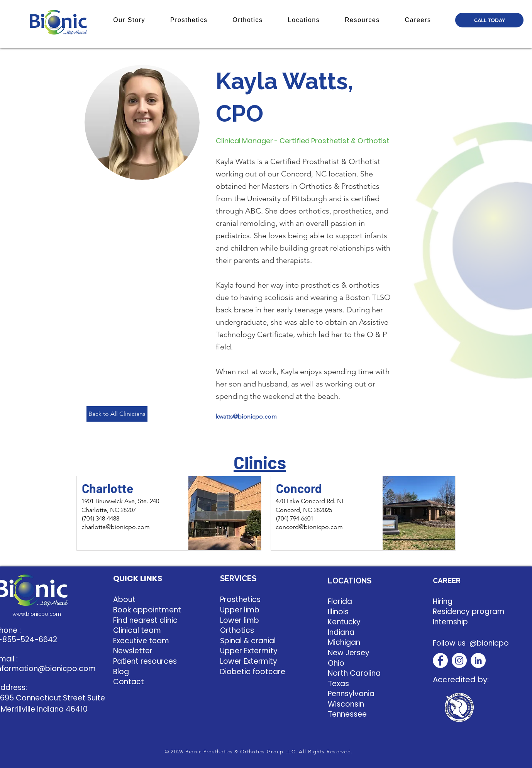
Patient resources (145, 661)
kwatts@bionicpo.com (246, 416)
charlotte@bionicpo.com (116, 527)
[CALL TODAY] (489, 20)
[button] (129, 20)
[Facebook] (440, 660)
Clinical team (137, 630)
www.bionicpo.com (37, 614)
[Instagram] (459, 660)
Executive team (141, 641)
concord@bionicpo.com (309, 527)
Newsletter (133, 651)
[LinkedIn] (478, 660)
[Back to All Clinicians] (117, 414)
